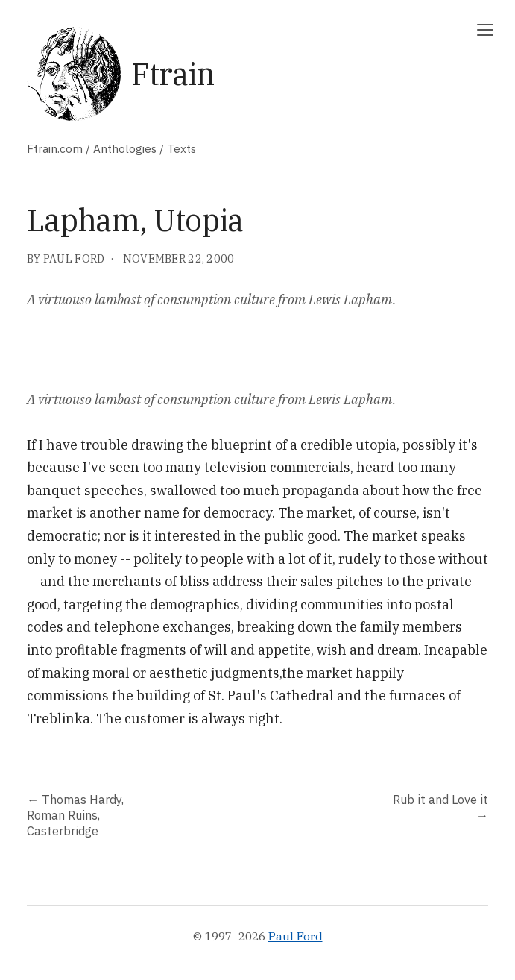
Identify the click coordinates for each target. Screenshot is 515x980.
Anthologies (125, 148)
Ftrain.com (55, 148)
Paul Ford (296, 936)
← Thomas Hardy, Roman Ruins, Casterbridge (75, 815)
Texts (181, 148)
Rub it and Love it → (440, 807)
